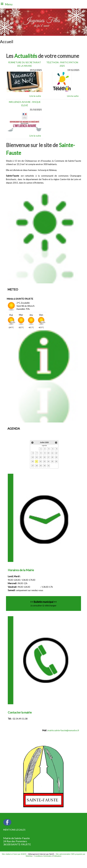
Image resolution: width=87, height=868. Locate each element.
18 (52, 457)
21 (37, 461)
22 (41, 461)
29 (41, 466)
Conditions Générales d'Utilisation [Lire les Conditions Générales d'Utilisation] (48, 856)
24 (48, 461)
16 (44, 457)
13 (33, 457)
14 (37, 457)
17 (48, 457)
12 (56, 453)
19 (56, 457)
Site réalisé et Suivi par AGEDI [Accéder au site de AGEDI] (14, 854)
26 (56, 461)
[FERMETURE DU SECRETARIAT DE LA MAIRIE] (25, 64)
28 (37, 466)
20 (33, 461)
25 (52, 461)
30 (45, 466)
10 (48, 453)
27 (33, 466)
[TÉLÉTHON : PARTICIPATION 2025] (62, 64)
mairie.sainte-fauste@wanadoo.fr (64, 730)
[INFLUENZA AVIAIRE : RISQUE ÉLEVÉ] (25, 104)
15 (41, 457)
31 (49, 466)
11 (52, 453)
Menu (9, 4)
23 (44, 461)
